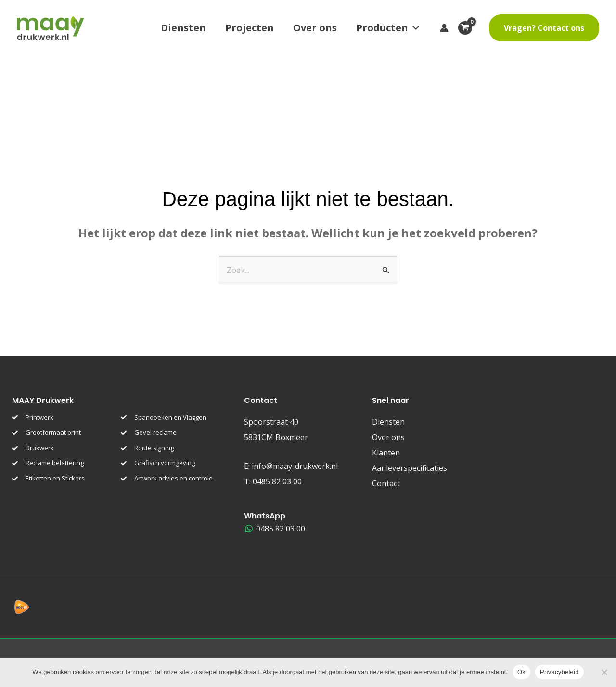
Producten (388, 28)
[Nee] (604, 672)
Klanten (386, 453)
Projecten (250, 28)
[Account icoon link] (444, 28)
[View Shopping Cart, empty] (469, 28)
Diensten (183, 28)
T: (273, 481)
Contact (386, 483)
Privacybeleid (559, 672)
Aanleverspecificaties (410, 468)
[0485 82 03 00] (275, 529)
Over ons (315, 28)
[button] (544, 28)
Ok (521, 672)
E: (291, 466)
